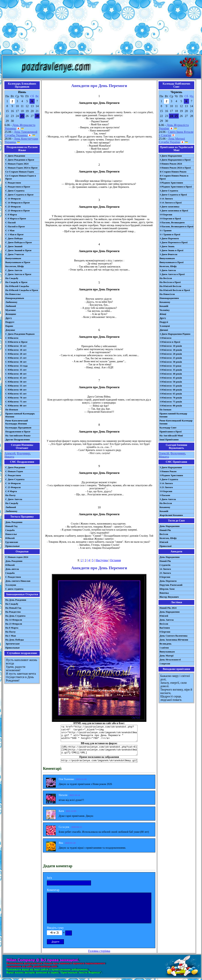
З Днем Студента (169, 191)
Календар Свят (168, 428)
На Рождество (13, 612)
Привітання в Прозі (171, 432)
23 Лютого (165, 573)
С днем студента (14, 589)
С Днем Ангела (14, 270)
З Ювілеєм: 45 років (171, 378)
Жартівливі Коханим (171, 515)
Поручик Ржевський (171, 585)
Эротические (12, 644)
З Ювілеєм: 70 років (171, 398)
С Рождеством (13, 183)
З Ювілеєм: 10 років (171, 346)
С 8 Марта (11, 214)
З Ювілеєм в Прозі (170, 342)
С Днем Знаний (14, 246)
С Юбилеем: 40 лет (16, 374)
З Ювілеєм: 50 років (171, 382)
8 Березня (165, 577)
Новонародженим (169, 298)
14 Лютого (165, 569)
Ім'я (49, 878)
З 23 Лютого (166, 487)
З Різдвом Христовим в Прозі (176, 187)
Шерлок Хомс (167, 589)
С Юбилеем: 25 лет (16, 358)
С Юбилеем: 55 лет (16, 386)
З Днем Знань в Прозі (171, 250)
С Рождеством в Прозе (18, 187)
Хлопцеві (165, 326)
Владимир (23, 453)
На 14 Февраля (14, 620)
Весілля (164, 534)
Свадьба (10, 530)
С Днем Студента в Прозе (19, 195)
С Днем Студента (15, 191)
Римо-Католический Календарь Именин (17, 422)
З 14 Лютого (166, 199)
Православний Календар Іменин (173, 415)
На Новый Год (13, 608)
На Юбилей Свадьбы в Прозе (22, 290)
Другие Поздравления (17, 439)
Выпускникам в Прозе (18, 262)
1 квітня (164, 648)
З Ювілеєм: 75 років (171, 402)
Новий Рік (165, 530)
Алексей (10, 453)
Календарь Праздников (18, 428)
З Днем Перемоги (169, 238)
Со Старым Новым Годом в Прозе (21, 177)
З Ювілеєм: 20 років (171, 354)
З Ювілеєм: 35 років (171, 370)
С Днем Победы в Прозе (19, 242)
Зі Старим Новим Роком (173, 172)
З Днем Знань (167, 246)
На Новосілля (167, 294)
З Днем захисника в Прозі (174, 211)
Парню (9, 326)
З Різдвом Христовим (171, 183)
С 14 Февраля (13, 199)
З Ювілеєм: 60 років (171, 390)
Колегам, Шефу (168, 266)
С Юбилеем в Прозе (16, 342)
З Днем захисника (169, 207)
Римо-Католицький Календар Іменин (176, 422)
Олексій (164, 453)
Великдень (165, 644)
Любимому (11, 302)
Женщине (11, 314)
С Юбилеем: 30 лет (16, 362)
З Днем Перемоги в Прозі (173, 242)
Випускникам (167, 258)
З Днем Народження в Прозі (175, 160)
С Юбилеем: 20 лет (16, 354)
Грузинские (12, 542)
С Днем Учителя (15, 254)
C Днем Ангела (14, 499)
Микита (164, 457)
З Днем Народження (171, 156)
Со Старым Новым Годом (20, 172)
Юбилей (10, 538)
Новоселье (11, 534)
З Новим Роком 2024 (171, 164)
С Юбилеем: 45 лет (16, 378)
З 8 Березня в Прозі (170, 218)
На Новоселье (13, 294)
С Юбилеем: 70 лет (16, 398)
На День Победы (15, 640)
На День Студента (15, 616)
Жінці (163, 314)
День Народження (169, 526)
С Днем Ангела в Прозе (18, 274)
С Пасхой (10, 222)
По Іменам (165, 410)
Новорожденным (15, 298)
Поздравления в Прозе (18, 432)
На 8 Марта (12, 628)
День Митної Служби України (172, 140)
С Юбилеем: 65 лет (16, 394)
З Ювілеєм (165, 338)
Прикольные (12, 546)
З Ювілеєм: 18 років (171, 350)
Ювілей (164, 542)
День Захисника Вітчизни (174, 640)
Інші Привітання (169, 439)
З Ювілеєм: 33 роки (170, 366)
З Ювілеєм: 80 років (171, 406)
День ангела (12, 569)
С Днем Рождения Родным (20, 334)
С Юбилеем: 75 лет (16, 402)
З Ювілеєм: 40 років (171, 374)
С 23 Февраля (13, 207)
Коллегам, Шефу (15, 266)
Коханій (164, 306)
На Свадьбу (12, 278)
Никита (9, 457)
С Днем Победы (14, 238)
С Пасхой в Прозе (15, 226)
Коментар (53, 890)
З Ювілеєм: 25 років (171, 358)
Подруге (10, 322)
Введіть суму (55, 928)
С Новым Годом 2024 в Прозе (21, 168)
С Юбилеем (12, 338)
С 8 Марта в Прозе (16, 218)
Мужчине (11, 310)
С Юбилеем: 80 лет (16, 406)
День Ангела (167, 620)
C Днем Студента (15, 479)
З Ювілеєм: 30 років (171, 362)
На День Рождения (16, 600)
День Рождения (14, 522)
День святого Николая (18, 581)
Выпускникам (13, 258)
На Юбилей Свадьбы (17, 286)
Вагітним (165, 628)
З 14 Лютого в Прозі (171, 203)
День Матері (166, 656)
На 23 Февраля (14, 624)
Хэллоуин (11, 585)
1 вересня (165, 664)
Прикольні (165, 546)
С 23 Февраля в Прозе (17, 211)
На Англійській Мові (171, 436)
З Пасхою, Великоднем (172, 222)
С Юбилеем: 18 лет (16, 350)
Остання (115, 560)
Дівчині (164, 330)
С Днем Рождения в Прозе (20, 160)
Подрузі (164, 322)
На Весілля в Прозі (170, 282)
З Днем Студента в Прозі (173, 195)
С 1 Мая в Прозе (14, 234)
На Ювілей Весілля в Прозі (175, 290)
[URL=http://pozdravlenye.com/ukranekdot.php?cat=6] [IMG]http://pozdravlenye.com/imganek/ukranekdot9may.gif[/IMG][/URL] (99, 750)
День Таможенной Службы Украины (21, 134)
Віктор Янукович (169, 597)
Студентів (165, 565)
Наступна (102, 560)
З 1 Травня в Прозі (170, 234)
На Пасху (10, 495)
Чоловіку (165, 310)
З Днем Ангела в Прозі (172, 274)
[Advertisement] (101, 28)
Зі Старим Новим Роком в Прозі (174, 177)
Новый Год (11, 526)
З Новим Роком (168, 471)
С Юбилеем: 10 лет (16, 346)
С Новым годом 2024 (17, 557)
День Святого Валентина (173, 636)
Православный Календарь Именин (20, 415)
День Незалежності (170, 660)
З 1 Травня (165, 230)
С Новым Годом (14, 471)
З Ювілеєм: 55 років (171, 386)
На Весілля (166, 278)
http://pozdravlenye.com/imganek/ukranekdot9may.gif (99, 761)
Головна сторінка (99, 951)
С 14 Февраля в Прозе (17, 203)
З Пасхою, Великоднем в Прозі (176, 226)
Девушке (10, 330)
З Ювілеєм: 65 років (171, 394)
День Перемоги (168, 581)
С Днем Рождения (15, 156)
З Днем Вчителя (168, 254)
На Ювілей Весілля (170, 286)
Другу (9, 318)
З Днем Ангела (168, 270)
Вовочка (164, 593)
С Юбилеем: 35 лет (16, 370)
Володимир (178, 453)
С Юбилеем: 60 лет (16, 390)
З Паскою (165, 495)
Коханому (165, 302)
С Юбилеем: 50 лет (16, 382)
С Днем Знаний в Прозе (18, 250)
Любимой (11, 306)
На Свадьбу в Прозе (16, 282)
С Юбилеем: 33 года (16, 366)
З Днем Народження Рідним (175, 334)
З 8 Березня (166, 214)
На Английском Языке (18, 436)
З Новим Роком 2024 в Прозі (175, 168)
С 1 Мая (10, 230)
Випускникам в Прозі (171, 262)
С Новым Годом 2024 (17, 164)
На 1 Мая (10, 636)
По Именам (12, 410)
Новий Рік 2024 (168, 608)
